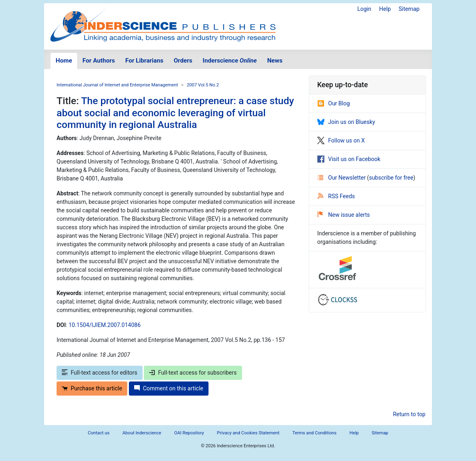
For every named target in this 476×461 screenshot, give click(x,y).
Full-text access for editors (100, 373)
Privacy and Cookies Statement (248, 433)
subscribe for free (391, 178)
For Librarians (144, 61)
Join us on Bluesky (346, 122)
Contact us (99, 433)
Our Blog (334, 103)
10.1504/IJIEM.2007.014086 (105, 325)
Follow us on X (341, 140)
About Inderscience (142, 433)
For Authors (99, 61)
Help (385, 9)
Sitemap (409, 9)
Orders (183, 61)
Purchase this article (92, 388)
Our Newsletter (342, 178)
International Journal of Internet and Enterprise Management (117, 85)
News (275, 61)
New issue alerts (344, 215)
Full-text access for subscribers (193, 373)
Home (64, 61)
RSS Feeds (336, 196)
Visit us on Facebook (349, 159)
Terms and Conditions (315, 433)
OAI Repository (189, 433)
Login (364, 9)
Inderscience (230, 61)
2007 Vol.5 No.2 (203, 85)
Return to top (409, 414)
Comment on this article (169, 388)
